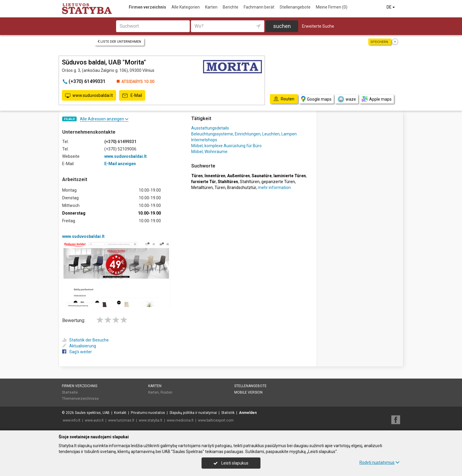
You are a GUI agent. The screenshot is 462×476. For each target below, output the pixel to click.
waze (346, 99)
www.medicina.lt (180, 420)
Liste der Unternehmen (119, 42)
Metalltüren (202, 188)
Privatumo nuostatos (148, 413)
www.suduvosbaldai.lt (89, 96)
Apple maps (377, 99)
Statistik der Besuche (85, 340)
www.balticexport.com (216, 420)
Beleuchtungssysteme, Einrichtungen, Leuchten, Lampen (244, 134)
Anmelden (248, 413)
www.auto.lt (94, 420)
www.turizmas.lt (121, 420)
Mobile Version (248, 392)
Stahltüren (250, 182)
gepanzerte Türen (278, 182)
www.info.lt (72, 420)
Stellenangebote (295, 7)
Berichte (231, 7)
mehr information (274, 188)
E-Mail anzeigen (120, 164)
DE (391, 7)
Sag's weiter (77, 352)
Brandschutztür (242, 188)
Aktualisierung (79, 346)
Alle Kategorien (186, 7)
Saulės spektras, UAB (92, 413)
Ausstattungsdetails (210, 128)
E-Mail (132, 96)
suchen (282, 26)
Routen (166, 392)
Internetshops (204, 140)
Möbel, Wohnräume (209, 152)
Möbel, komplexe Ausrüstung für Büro (226, 146)
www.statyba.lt (151, 420)
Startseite (70, 392)
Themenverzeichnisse (80, 399)
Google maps (316, 99)
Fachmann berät (259, 7)
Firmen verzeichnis (147, 7)
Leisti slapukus (231, 463)
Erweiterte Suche (318, 26)
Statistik (228, 413)
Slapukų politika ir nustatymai (193, 413)
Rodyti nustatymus (379, 462)
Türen (220, 188)
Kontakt (120, 413)
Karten (211, 7)
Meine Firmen (332, 7)
